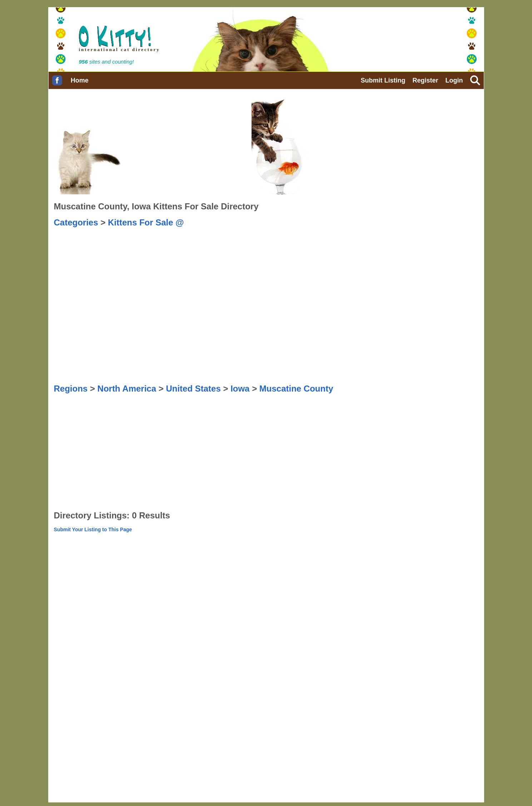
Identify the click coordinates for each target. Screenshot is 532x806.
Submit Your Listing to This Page (93, 529)
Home (80, 80)
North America (127, 389)
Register (425, 80)
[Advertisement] (308, 245)
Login (454, 80)
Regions (71, 389)
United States (193, 389)
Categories (76, 222)
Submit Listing (383, 80)
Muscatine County (296, 389)
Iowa (240, 389)
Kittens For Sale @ (146, 222)
